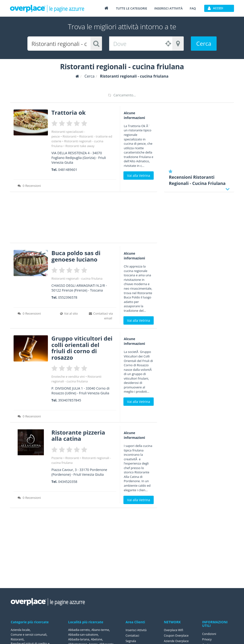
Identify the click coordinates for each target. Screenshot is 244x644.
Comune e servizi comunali (29, 635)
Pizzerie (57, 458)
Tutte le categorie (132, 8)
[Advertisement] (84, 219)
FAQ (193, 8)
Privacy (207, 639)
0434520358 (68, 482)
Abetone (96, 639)
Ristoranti (69, 136)
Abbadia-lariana (79, 639)
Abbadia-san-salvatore (83, 635)
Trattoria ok (69, 112)
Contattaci (132, 636)
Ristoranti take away (80, 146)
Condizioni (209, 634)
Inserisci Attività (136, 630)
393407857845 (70, 400)
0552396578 (68, 297)
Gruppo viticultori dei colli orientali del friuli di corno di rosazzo (82, 348)
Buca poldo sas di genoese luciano (76, 256)
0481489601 (68, 170)
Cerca (204, 43)
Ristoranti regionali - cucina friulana (77, 278)
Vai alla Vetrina (138, 176)
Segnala (131, 641)
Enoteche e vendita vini (68, 376)
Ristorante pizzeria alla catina (78, 435)
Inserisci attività (168, 8)
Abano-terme (100, 630)
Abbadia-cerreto (79, 630)
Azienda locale (20, 630)
